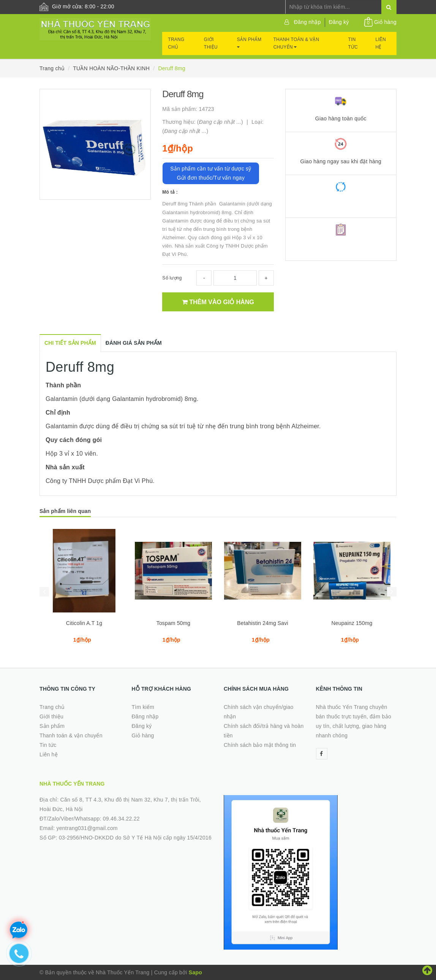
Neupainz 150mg (352, 623)
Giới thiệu (211, 43)
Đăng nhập (307, 22)
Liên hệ (381, 43)
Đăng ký (339, 22)
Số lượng (172, 278)
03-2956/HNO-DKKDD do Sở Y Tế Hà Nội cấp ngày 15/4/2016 (135, 838)
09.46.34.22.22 (121, 819)
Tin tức (353, 43)
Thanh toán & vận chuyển (296, 43)
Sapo (195, 972)
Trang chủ (176, 43)
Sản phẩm (249, 43)
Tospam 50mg (173, 623)
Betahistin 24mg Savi (262, 623)
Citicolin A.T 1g (84, 623)
